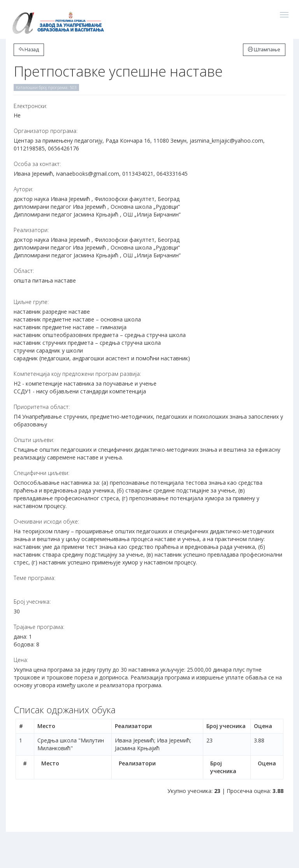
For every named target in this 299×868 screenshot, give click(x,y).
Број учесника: (32, 602)
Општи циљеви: (34, 440)
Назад (29, 50)
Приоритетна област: (42, 407)
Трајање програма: (39, 627)
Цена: (21, 660)
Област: (24, 271)
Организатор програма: (46, 131)
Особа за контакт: (37, 164)
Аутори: (23, 189)
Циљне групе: (31, 302)
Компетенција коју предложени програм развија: (77, 374)
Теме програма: (34, 578)
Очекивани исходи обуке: (46, 521)
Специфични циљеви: (41, 473)
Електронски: (30, 106)
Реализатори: (31, 230)
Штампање (264, 50)
